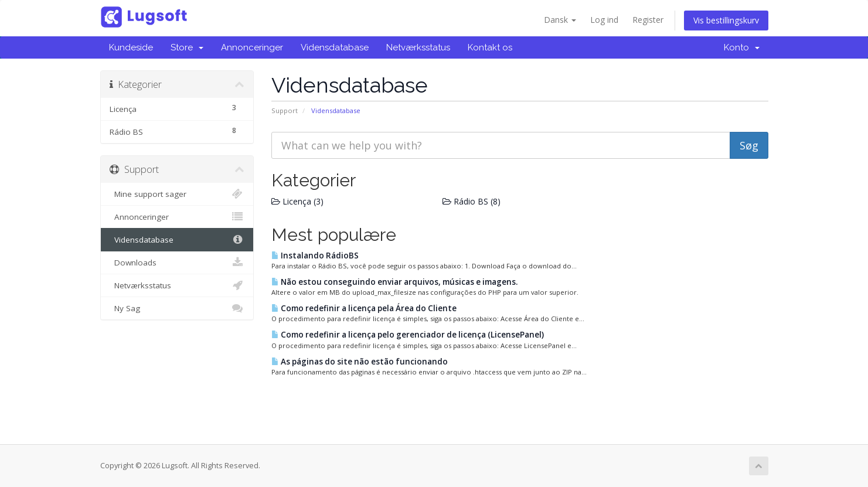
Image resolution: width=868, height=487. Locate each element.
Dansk (560, 20)
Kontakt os (490, 47)
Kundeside (131, 47)
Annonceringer (252, 47)
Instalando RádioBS (315, 256)
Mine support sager (177, 194)
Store (187, 47)
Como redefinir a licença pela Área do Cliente (364, 308)
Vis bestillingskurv (726, 20)
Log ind (604, 20)
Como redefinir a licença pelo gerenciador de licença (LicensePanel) (408, 335)
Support (285, 110)
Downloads (177, 263)
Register (648, 20)
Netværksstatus (418, 47)
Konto (742, 47)
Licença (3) (297, 201)
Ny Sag (177, 308)
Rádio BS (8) (472, 201)
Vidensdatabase (335, 47)
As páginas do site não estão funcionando (360, 362)
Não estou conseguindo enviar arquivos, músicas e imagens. (394, 282)
